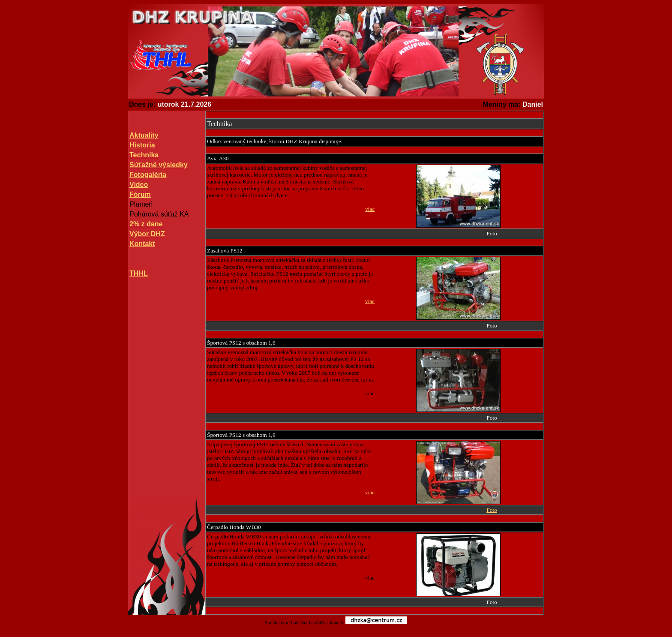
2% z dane (146, 224)
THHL (139, 273)
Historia (142, 145)
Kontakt (142, 244)
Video (139, 185)
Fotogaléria (148, 175)
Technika (144, 155)
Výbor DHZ (147, 234)
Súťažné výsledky (159, 165)
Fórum (140, 194)
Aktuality (144, 135)
